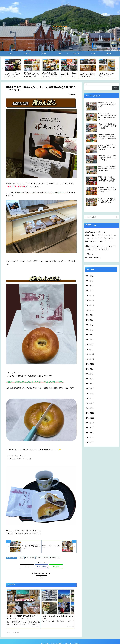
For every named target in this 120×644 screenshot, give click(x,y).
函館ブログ (45, 558)
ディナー (66, 638)
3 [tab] (60, 81)
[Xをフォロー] (41, 578)
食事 (60, 638)
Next (117, 68)
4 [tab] (63, 81)
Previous (3, 68)
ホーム (42, 638)
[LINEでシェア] (53, 567)
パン (15, 558)
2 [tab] (57, 81)
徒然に (78, 638)
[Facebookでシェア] (41, 567)
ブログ (33, 558)
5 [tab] (66, 81)
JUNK (9, 558)
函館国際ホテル (55, 558)
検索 (85, 84)
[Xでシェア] (30, 567)
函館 (38, 558)
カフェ (72, 638)
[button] (117, 217)
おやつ (21, 558)
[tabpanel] (13, 68)
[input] (101, 217)
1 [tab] (54, 81)
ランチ (55, 638)
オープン (48, 638)
